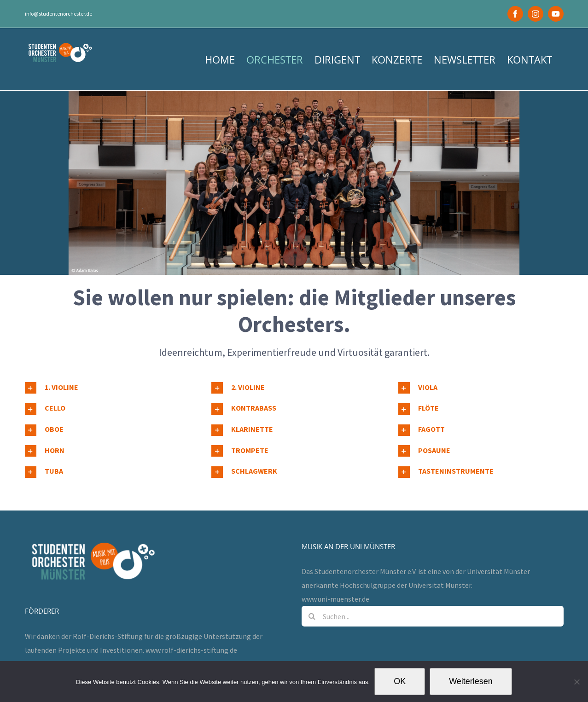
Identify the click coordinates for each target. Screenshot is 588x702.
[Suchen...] (433, 589)
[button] (108, 388)
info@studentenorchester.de (58, 14)
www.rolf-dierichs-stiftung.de (191, 623)
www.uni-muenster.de (335, 572)
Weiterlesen (471, 681)
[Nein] (576, 682)
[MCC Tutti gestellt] (294, 183)
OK (400, 681)
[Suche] (312, 589)
